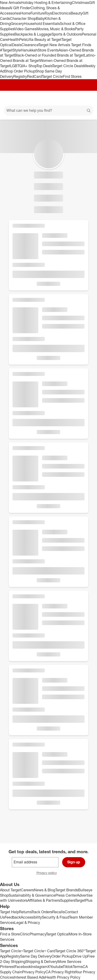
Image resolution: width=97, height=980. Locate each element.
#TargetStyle (10, 50)
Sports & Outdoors (67, 34)
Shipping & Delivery (41, 962)
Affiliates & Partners (44, 900)
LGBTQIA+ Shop (23, 66)
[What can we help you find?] (48, 111)
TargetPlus (84, 900)
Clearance (30, 45)
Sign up (74, 862)
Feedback (13, 917)
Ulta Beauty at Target (44, 39)
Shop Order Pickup (20, 71)
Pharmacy (38, 934)
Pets (23, 39)
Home (25, 13)
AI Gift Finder (20, 8)
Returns (25, 912)
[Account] (75, 98)
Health (14, 39)
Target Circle (52, 76)
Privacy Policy (34, 972)
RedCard (34, 76)
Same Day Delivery (36, 956)
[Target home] (48, 98)
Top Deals (44, 66)
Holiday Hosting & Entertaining (46, 3)
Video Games (25, 29)
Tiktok (68, 967)
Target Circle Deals (68, 66)
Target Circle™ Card (39, 951)
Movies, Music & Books (56, 29)
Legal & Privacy (27, 923)
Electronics (61, 13)
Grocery (17, 24)
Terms (78, 967)
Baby (40, 18)
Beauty (77, 13)
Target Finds (81, 45)
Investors (20, 900)
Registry (20, 76)
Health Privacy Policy (63, 977)
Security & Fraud (55, 917)
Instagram (39, 967)
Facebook (23, 967)
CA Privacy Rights (60, 972)
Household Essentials (42, 24)
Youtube (56, 967)
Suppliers (68, 900)
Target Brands (67, 890)
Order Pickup (62, 956)
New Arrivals (10, 3)
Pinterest (7, 967)
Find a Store (10, 934)
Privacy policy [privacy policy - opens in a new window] (48, 873)
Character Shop (23, 18)
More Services (69, 962)
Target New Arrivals (55, 45)
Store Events (48, 50)
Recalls (58, 912)
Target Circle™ (12, 951)
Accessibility (31, 917)
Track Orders (42, 912)
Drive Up (80, 956)
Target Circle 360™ (70, 951)
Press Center (66, 895)
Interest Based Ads (29, 977)
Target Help (9, 912)
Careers (27, 890)
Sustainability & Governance (32, 895)
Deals (17, 45)
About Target (10, 890)
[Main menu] (10, 98)
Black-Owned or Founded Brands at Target (49, 55)
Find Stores (72, 76)
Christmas (80, 3)
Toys (48, 13)
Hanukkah (29, 50)
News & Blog (45, 890)
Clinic (25, 934)
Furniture (38, 13)
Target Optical (58, 934)
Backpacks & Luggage (33, 34)
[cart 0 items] (87, 98)
